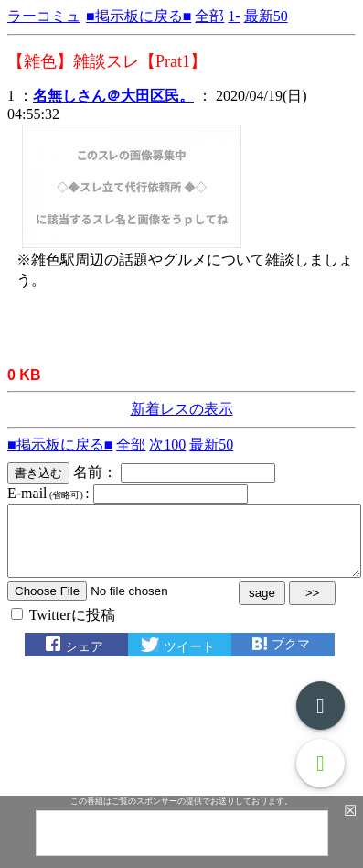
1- (234, 16)
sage (262, 607)
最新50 (266, 16)
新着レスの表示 (182, 409)
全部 (209, 16)
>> (313, 607)
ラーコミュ (44, 16)
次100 (167, 445)
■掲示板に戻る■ (139, 16)
